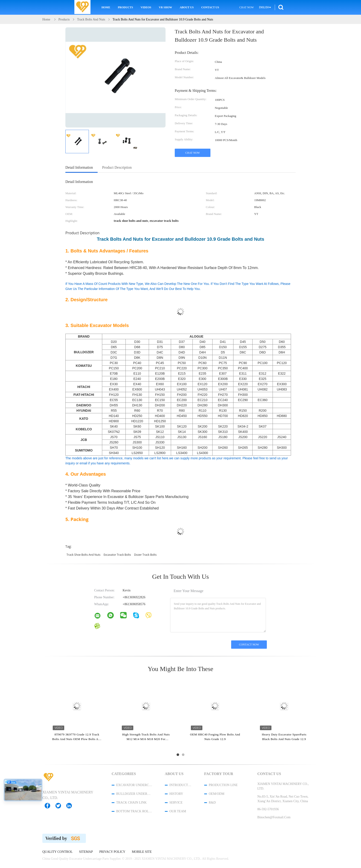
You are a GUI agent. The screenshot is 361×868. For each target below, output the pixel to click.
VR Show (166, 7)
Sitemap (86, 852)
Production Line (223, 785)
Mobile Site (142, 852)
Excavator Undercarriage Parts (134, 785)
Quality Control (57, 852)
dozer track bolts (145, 555)
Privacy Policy (112, 852)
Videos (146, 7)
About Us (187, 7)
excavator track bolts (117, 555)
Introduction (181, 785)
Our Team (178, 811)
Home (106, 7)
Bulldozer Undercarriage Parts (134, 794)
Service (176, 803)
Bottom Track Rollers (134, 811)
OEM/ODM (217, 794)
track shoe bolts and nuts (83, 555)
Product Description (117, 167)
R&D (212, 803)
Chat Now (246, 7)
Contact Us (210, 7)
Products (125, 7)
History (176, 794)
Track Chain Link (131, 803)
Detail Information (79, 167)
